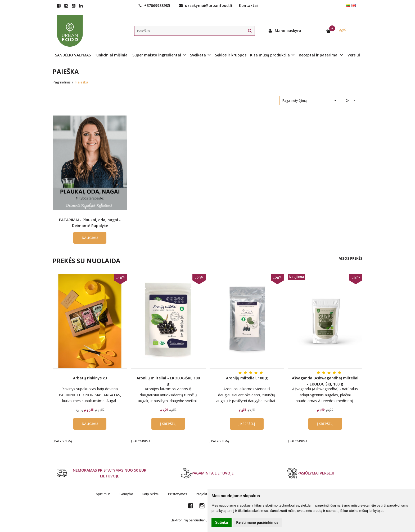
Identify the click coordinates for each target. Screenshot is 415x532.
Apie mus (103, 494)
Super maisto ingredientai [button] (157, 55)
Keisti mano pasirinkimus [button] (257, 522)
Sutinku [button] (222, 522)
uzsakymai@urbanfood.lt (206, 5)
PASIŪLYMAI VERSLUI (311, 473)
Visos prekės (351, 258)
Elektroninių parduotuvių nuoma (195, 520)
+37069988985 (154, 5)
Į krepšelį (168, 424)
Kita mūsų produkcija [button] (270, 55)
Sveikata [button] (198, 55)
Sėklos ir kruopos (231, 55)
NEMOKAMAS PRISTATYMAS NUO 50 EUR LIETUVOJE (102, 473)
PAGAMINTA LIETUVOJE (207, 473)
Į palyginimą (62, 441)
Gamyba (126, 494)
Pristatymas (178, 494)
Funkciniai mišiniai (112, 55)
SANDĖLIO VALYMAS (73, 55)
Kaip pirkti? (151, 494)
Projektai (203, 494)
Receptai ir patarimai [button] (319, 55)
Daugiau (90, 238)
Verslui (354, 55)
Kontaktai (248, 5)
